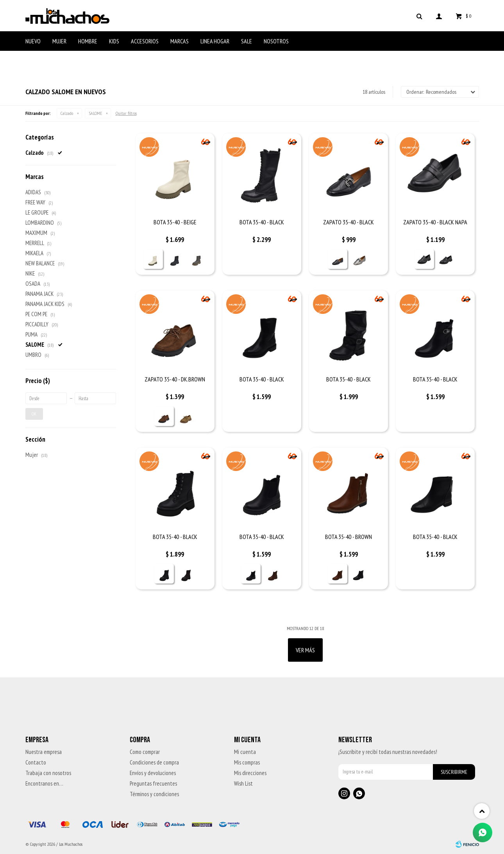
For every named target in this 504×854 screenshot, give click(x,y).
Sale (247, 41)
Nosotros (276, 41)
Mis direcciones (250, 773)
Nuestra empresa (44, 752)
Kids (114, 41)
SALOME (95, 113)
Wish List (243, 783)
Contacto (36, 762)
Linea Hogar (215, 41)
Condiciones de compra (154, 762)
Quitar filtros (126, 113)
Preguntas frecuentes (153, 783)
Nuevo (33, 41)
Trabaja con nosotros (48, 773)
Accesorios (145, 41)
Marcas (180, 41)
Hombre (88, 41)
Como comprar (145, 752)
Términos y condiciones (154, 794)
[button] (420, 16)
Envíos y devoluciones (153, 773)
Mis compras (247, 762)
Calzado (67, 113)
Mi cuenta (245, 752)
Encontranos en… (44, 783)
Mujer (59, 41)
